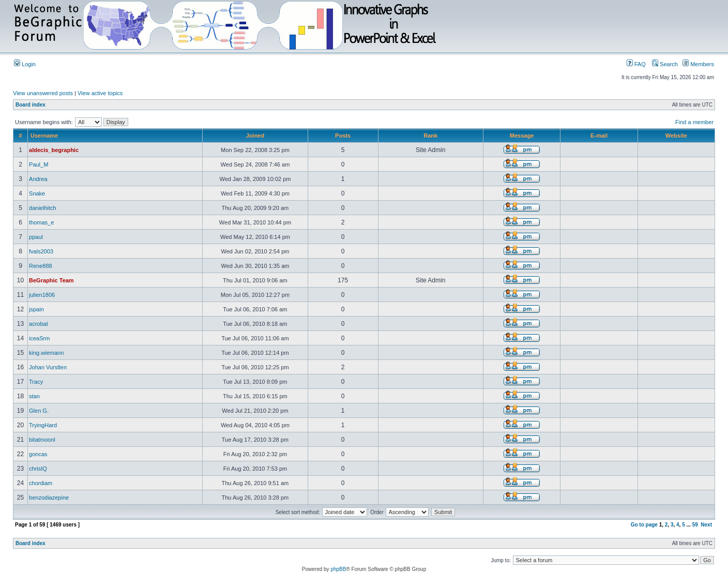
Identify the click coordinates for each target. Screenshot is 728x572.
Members (698, 64)
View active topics (100, 93)
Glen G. (39, 411)
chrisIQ (38, 469)
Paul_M (39, 164)
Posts (343, 136)
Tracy (36, 382)
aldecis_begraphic (54, 150)
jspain (36, 309)
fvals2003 (41, 251)
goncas (38, 454)
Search (665, 64)
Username (44, 136)
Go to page (644, 525)
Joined (255, 136)
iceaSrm (39, 338)
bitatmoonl (42, 440)
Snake (37, 193)
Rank (430, 136)
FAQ (636, 64)
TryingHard (43, 425)
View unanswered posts (43, 93)
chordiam (41, 483)
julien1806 (42, 295)
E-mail (599, 136)
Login (25, 64)
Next (706, 525)
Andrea (38, 179)
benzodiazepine (49, 498)
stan (34, 396)
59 (695, 525)
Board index (31, 105)
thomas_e (41, 222)
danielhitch (43, 208)
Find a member (694, 122)
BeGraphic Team (51, 280)
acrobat (39, 324)
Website (676, 136)
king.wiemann (46, 353)
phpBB (338, 569)
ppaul (36, 237)
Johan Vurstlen (48, 367)
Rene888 (41, 266)
